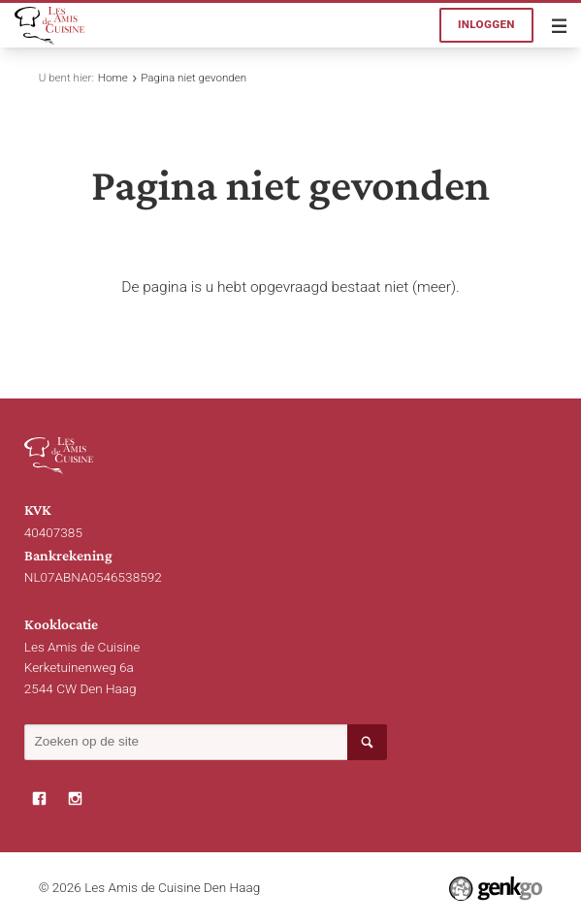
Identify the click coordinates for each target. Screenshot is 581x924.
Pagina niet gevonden (194, 78)
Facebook (39, 798)
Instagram (75, 798)
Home (113, 78)
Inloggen (486, 24)
